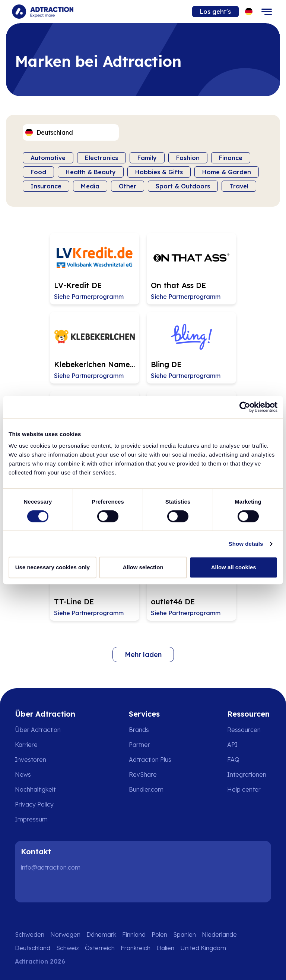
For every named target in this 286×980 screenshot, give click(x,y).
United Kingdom (203, 948)
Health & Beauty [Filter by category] (91, 172)
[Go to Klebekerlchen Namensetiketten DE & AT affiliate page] (95, 348)
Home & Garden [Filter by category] (227, 172)
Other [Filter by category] (128, 186)
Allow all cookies (234, 567)
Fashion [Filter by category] (188, 158)
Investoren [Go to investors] (31, 760)
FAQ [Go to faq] (233, 760)
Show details (246, 544)
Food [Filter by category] (38, 172)
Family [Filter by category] (147, 158)
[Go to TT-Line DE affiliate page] (95, 585)
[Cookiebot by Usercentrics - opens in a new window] (245, 407)
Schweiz (68, 948)
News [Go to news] (23, 774)
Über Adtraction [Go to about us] (38, 730)
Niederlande (219, 934)
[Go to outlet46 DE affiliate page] (191, 585)
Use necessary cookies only (53, 567)
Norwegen (65, 934)
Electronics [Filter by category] (101, 158)
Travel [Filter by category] (239, 186)
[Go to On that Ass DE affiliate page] (191, 269)
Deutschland (33, 948)
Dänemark (101, 934)
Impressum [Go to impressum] (31, 819)
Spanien (185, 934)
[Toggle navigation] (267, 12)
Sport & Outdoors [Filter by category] (183, 186)
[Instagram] (54, 887)
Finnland (134, 934)
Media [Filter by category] (90, 186)
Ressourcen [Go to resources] (244, 730)
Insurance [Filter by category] (46, 186)
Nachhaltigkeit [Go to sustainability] (35, 789)
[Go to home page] (43, 12)
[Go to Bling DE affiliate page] (191, 348)
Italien (165, 948)
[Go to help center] (249, 789)
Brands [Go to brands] (139, 730)
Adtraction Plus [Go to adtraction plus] (150, 760)
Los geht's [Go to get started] (215, 12)
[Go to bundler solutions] (151, 789)
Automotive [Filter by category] (48, 158)
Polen (159, 934)
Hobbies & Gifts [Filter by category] (159, 172)
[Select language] (249, 12)
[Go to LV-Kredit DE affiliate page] (95, 269)
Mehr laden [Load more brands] (143, 655)
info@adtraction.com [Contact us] (51, 867)
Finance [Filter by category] (231, 158)
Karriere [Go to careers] (26, 745)
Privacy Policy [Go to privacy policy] (34, 804)
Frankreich (136, 948)
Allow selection (143, 567)
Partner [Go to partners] (139, 745)
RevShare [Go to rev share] (143, 774)
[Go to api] (249, 745)
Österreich (100, 948)
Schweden (30, 934)
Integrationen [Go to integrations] (247, 774)
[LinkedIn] (30, 887)
